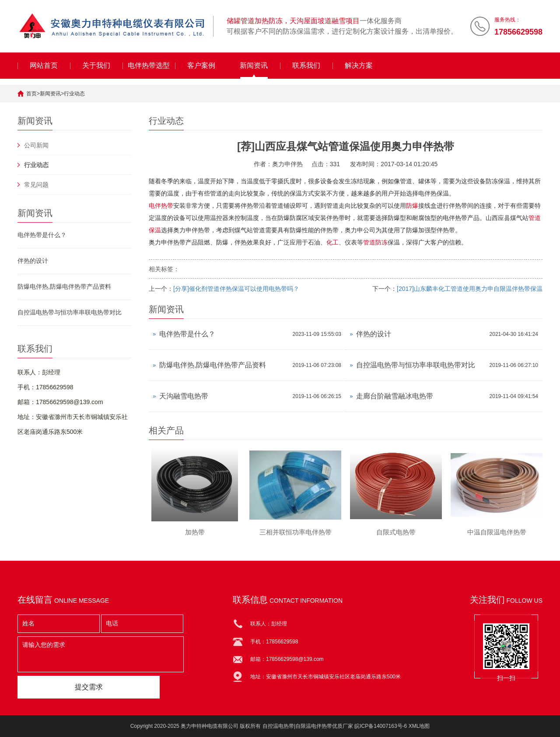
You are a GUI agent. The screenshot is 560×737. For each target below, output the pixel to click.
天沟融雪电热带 (184, 396)
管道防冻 (375, 242)
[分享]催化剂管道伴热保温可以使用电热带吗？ (236, 289)
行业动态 (74, 94)
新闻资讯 (254, 65)
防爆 (412, 206)
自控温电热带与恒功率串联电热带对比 (70, 312)
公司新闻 (36, 145)
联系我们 (306, 65)
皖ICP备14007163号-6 (381, 726)
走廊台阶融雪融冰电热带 (395, 396)
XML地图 (419, 726)
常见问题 (36, 185)
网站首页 (44, 65)
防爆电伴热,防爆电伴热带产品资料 (64, 286)
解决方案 (359, 65)
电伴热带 (161, 206)
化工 (332, 242)
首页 (31, 94)
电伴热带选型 (149, 65)
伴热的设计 (33, 261)
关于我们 (96, 65)
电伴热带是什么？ (42, 235)
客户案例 (201, 65)
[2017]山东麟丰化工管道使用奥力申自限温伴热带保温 (470, 289)
